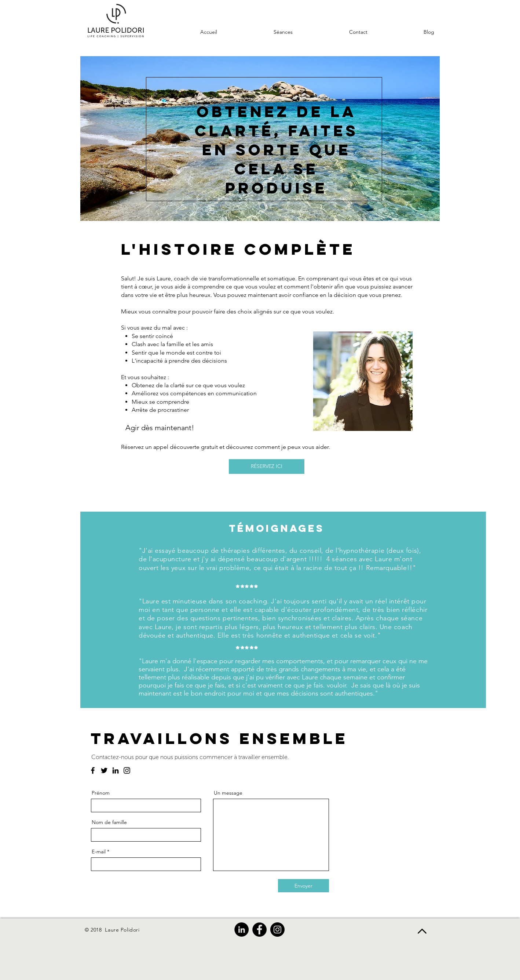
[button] (336, 32)
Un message (228, 793)
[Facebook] (93, 770)
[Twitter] (104, 770)
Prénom (101, 793)
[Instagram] (127, 770)
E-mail (99, 852)
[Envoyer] (303, 886)
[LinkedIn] (116, 770)
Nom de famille (109, 822)
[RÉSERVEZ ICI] (267, 467)
